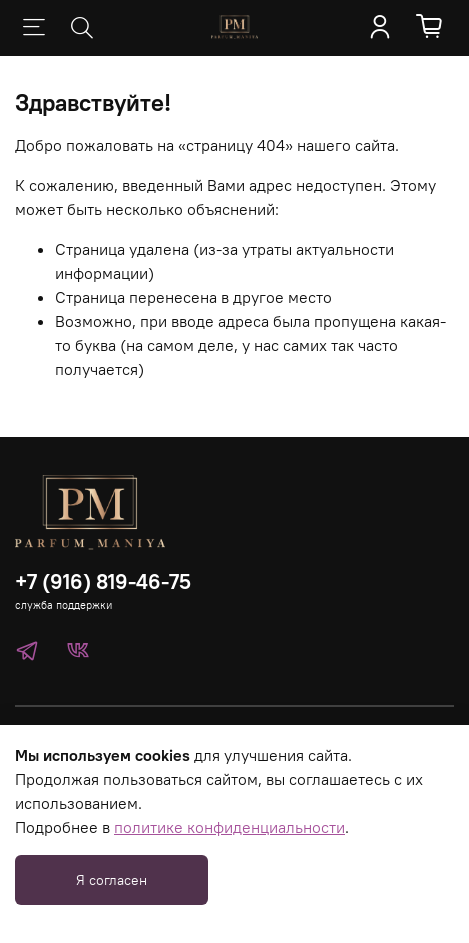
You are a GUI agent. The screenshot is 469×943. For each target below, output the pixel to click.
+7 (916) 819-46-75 (103, 581)
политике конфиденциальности (229, 827)
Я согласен (111, 880)
